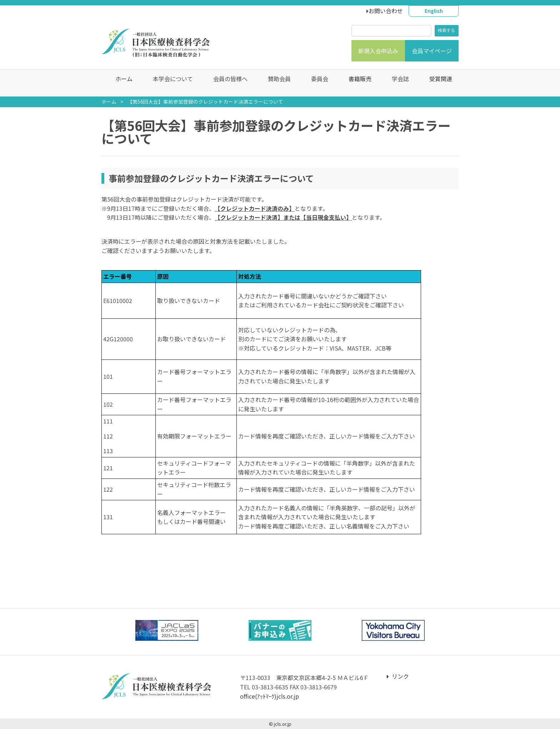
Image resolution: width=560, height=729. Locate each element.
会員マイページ (432, 51)
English (434, 11)
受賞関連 (437, 83)
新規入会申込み (378, 51)
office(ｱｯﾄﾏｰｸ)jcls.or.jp (269, 696)
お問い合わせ (386, 11)
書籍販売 (356, 83)
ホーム (120, 83)
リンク (398, 676)
